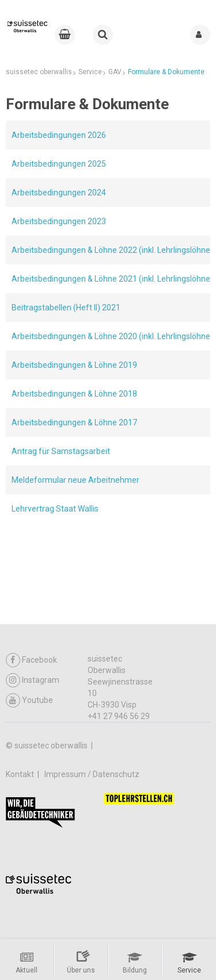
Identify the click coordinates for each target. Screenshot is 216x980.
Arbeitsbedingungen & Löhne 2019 (74, 365)
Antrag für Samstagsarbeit (61, 451)
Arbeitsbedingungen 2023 (59, 221)
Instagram (33, 680)
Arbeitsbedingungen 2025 (59, 164)
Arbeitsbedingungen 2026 (59, 135)
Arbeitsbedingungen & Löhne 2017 (74, 422)
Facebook (31, 660)
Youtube (29, 700)
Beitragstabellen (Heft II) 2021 (66, 308)
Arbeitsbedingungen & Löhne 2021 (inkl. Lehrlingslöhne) (112, 279)
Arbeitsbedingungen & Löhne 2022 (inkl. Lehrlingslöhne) (112, 250)
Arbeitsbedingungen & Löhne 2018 (74, 394)
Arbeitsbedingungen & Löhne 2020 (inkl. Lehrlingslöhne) (112, 336)
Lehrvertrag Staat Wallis (55, 509)
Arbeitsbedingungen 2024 (59, 193)
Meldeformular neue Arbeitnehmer (75, 480)
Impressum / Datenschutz (92, 774)
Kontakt (21, 774)
